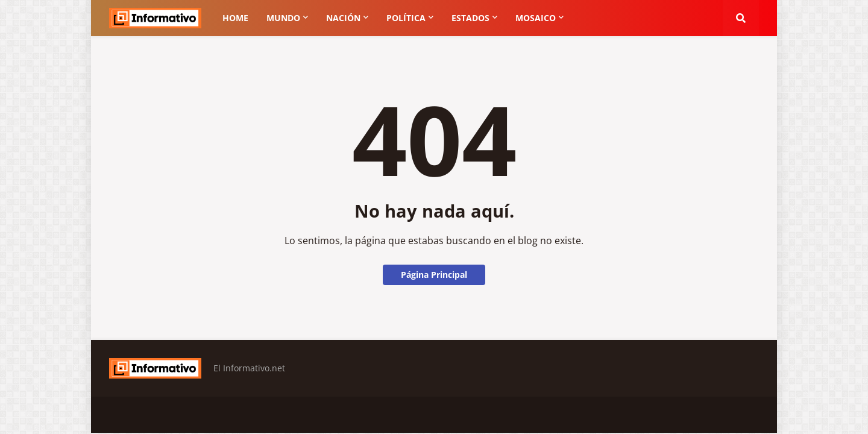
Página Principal (434, 275)
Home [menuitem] (235, 18)
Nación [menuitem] (343, 18)
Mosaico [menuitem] (536, 18)
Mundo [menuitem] (283, 18)
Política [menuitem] (406, 18)
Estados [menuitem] (470, 18)
